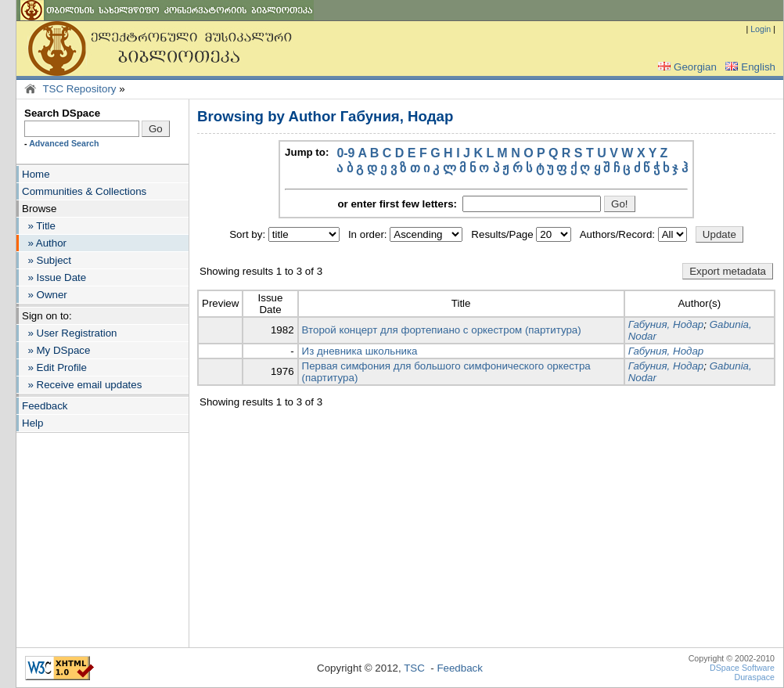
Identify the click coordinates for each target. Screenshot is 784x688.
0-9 (345, 153)
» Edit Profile (54, 367)
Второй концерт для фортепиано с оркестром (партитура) (442, 330)
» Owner (45, 295)
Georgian (686, 67)
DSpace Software (742, 668)
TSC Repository (79, 89)
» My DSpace (56, 350)
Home (36, 174)
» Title (39, 226)
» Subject (47, 260)
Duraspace (754, 677)
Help (32, 423)
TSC (414, 668)
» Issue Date (54, 277)
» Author (44, 243)
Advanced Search (64, 143)
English (749, 67)
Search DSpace (62, 113)
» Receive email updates (82, 385)
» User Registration (69, 333)
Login (761, 29)
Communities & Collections (84, 191)
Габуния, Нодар (666, 324)
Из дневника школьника (360, 351)
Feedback (45, 406)
